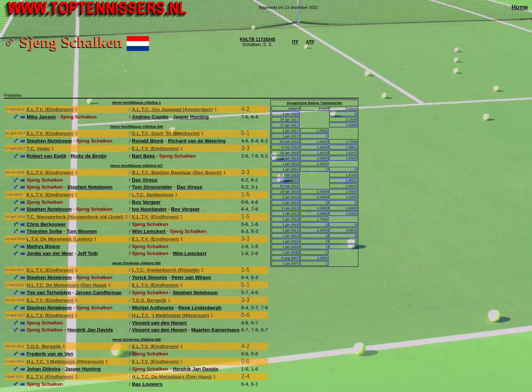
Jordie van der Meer (50, 253)
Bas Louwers (147, 384)
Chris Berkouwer (46, 224)
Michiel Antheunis (153, 308)
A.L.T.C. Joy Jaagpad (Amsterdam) (172, 109)
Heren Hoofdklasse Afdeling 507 (137, 166)
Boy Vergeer (146, 202)
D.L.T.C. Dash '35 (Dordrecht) (166, 133)
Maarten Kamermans (216, 330)
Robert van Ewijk (46, 156)
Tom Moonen (82, 231)
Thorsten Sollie (44, 231)
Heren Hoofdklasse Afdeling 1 (137, 103)
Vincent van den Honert (159, 323)
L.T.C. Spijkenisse (153, 195)
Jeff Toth (88, 253)
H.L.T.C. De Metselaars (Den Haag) (66, 285)
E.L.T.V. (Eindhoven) (50, 109)
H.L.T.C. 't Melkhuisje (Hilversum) (170, 315)
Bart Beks (143, 156)
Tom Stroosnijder (152, 187)
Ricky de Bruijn (88, 156)
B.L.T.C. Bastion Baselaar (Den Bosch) (177, 173)
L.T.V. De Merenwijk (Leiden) (59, 239)
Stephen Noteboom (49, 141)
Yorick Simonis (149, 277)
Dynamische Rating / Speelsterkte (314, 103)
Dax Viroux (145, 180)
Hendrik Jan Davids (90, 330)
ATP (310, 42)
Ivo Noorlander (149, 209)
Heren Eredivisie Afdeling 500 (137, 263)
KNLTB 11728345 (258, 39)
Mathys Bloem (43, 246)
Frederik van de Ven (50, 354)
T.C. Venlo (38, 149)
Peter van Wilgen (191, 277)
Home (520, 7)
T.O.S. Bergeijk (149, 300)
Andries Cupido (150, 117)
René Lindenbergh (200, 308)
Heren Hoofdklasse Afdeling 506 (137, 127)
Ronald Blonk (148, 141)
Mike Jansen (41, 117)
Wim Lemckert (149, 231)
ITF (295, 42)
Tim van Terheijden (49, 293)
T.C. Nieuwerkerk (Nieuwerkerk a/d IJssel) (75, 217)
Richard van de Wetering (197, 141)
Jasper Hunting (191, 117)
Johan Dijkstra (44, 369)
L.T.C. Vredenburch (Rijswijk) (166, 270)
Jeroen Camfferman (98, 293)
